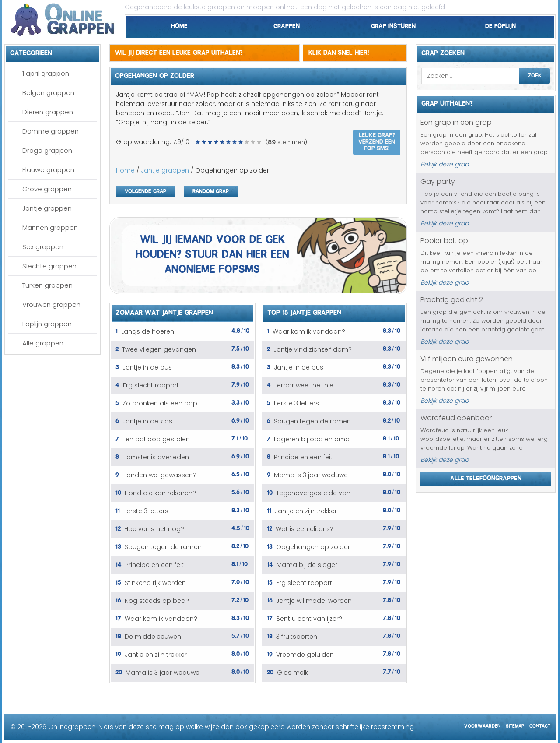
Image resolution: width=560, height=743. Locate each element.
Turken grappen (47, 285)
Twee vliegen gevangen (159, 349)
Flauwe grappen (48, 170)
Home (179, 25)
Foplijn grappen (47, 324)
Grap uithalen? (447, 102)
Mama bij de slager (307, 565)
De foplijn (500, 25)
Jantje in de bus (147, 367)
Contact (540, 725)
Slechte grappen (49, 266)
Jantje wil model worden (314, 601)
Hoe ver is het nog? (154, 529)
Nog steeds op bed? (157, 601)
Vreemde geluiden (305, 655)
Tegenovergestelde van (313, 493)
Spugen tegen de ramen (163, 547)
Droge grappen (47, 150)
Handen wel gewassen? (159, 475)
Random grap (211, 190)
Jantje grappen (47, 208)
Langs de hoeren (148, 331)
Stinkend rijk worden (155, 583)
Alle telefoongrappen (486, 477)
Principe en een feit (154, 565)
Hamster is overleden (156, 457)
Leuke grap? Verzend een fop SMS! (377, 141)
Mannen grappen (50, 227)
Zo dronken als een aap (160, 403)
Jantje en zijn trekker (156, 655)
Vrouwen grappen (51, 305)
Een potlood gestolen (156, 439)
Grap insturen (393, 25)
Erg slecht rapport (151, 385)
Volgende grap (145, 190)
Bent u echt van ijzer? (309, 619)
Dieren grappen (48, 112)
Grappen (287, 25)
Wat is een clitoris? (304, 529)
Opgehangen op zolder (313, 547)
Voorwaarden (482, 725)
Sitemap (515, 725)
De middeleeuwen (153, 637)
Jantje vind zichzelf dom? (313, 349)
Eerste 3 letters (146, 511)
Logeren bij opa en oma (312, 439)
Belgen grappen (48, 93)
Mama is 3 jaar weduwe (163, 673)
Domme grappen (51, 131)
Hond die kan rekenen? (160, 493)
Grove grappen (47, 189)
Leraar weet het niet (305, 385)
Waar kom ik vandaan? (161, 619)
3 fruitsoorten (297, 637)
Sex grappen (43, 247)
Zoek (535, 74)
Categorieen (31, 52)
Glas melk (292, 673)
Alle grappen (43, 343)
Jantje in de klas (147, 421)
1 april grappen (46, 73)
